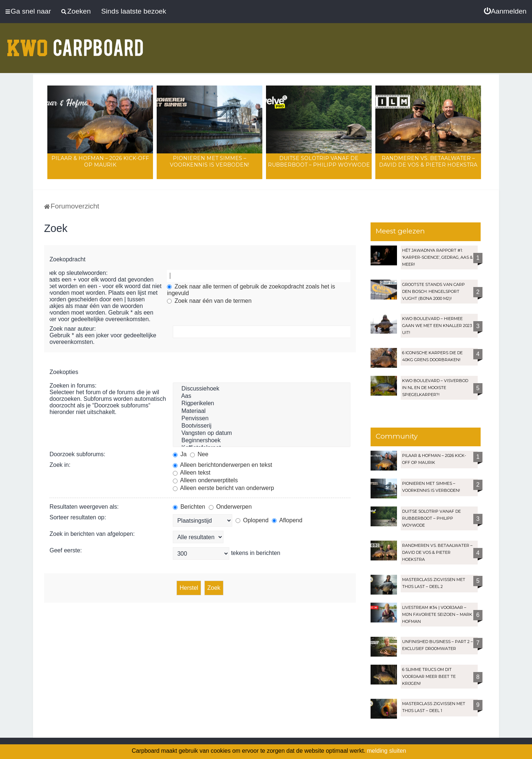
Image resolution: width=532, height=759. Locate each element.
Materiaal (262, 411)
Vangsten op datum (262, 433)
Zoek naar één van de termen (209, 301)
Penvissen (262, 419)
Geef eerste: (66, 550)
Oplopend (252, 520)
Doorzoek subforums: (77, 454)
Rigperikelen (262, 404)
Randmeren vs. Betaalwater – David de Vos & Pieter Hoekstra (428, 161)
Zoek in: (60, 465)
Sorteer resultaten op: (78, 517)
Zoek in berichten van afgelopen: (92, 534)
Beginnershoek (262, 441)
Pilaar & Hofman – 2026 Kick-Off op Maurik (100, 161)
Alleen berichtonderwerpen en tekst (222, 465)
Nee (199, 454)
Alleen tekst (192, 473)
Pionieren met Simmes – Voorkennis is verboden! (209, 161)
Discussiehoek (262, 389)
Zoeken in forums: (73, 386)
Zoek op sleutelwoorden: (76, 273)
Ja (180, 454)
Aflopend (287, 520)
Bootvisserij (262, 426)
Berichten (189, 507)
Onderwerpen (230, 507)
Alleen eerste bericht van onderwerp (223, 488)
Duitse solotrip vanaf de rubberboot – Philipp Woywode (319, 161)
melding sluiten (387, 751)
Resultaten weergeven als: (84, 507)
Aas (262, 396)
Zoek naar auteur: (73, 329)
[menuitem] (505, 11)
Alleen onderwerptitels (205, 480)
